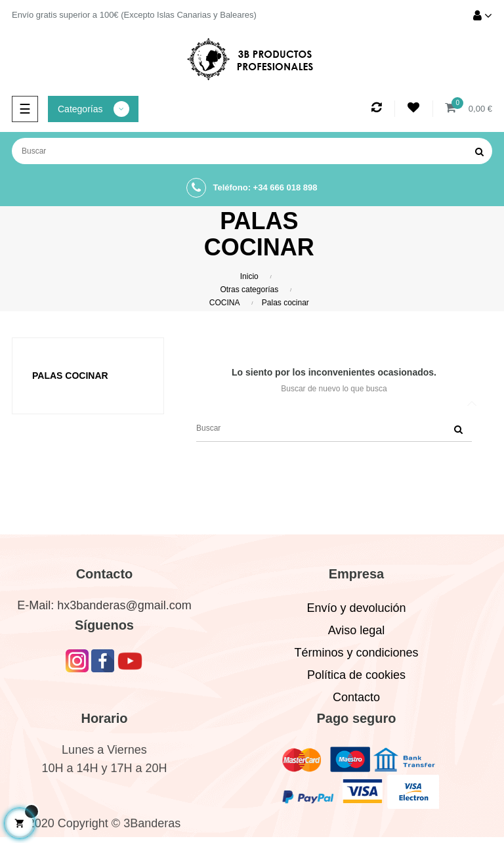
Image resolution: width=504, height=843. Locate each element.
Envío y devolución (356, 608)
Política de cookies (356, 675)
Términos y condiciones (356, 653)
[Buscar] (252, 151)
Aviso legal (357, 630)
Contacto (356, 697)
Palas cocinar (70, 376)
